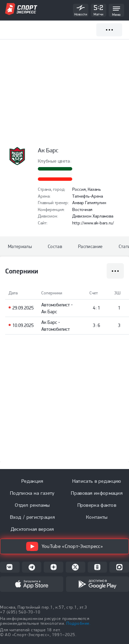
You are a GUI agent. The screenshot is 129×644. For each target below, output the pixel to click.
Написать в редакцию (97, 481)
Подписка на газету (32, 493)
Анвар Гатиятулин (89, 203)
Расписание (90, 246)
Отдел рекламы (32, 505)
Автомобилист (56, 305)
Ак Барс (49, 312)
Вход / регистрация (32, 517)
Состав (55, 246)
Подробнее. (78, 623)
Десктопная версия (32, 529)
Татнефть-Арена (88, 196)
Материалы (20, 246)
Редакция (32, 481)
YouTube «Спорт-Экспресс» (64, 546)
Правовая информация (97, 493)
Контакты (97, 517)
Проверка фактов (97, 505)
